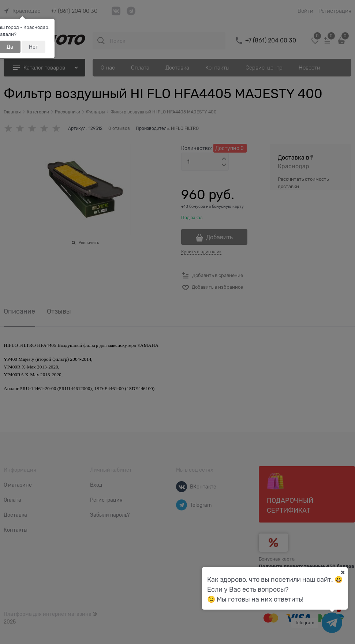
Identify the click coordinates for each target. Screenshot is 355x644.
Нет (33, 47)
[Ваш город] (343, 572)
